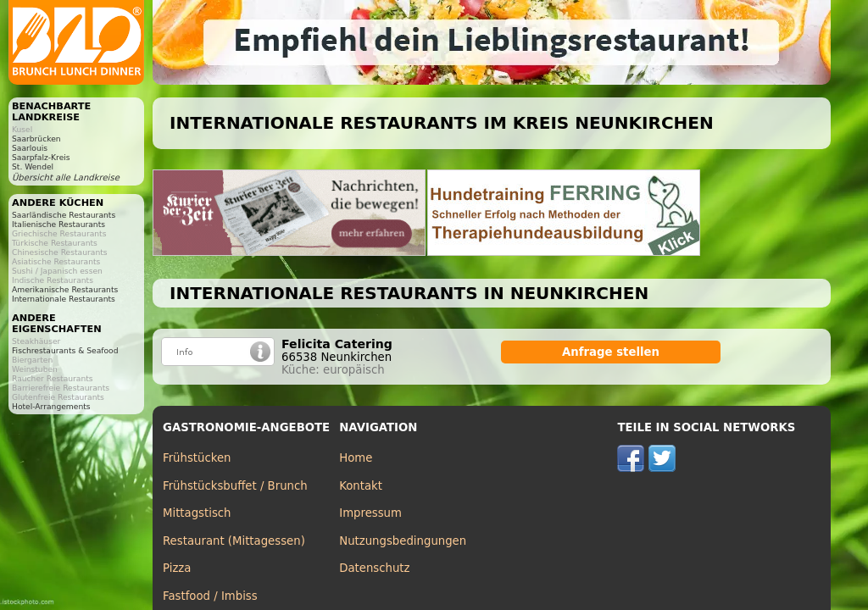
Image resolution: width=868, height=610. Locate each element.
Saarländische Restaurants (64, 215)
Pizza (177, 568)
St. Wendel (33, 166)
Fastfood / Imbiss (210, 596)
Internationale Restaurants (64, 299)
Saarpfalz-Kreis (41, 157)
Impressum (370, 513)
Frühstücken (197, 458)
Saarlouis (30, 148)
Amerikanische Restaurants (65, 289)
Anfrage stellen (611, 352)
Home (356, 458)
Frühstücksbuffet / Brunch (235, 486)
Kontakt (361, 486)
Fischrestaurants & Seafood (65, 350)
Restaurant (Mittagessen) (234, 541)
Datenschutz (374, 568)
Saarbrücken (36, 139)
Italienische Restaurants (58, 224)
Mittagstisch (197, 513)
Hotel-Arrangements (51, 406)
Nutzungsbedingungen (403, 541)
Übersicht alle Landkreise (66, 177)
